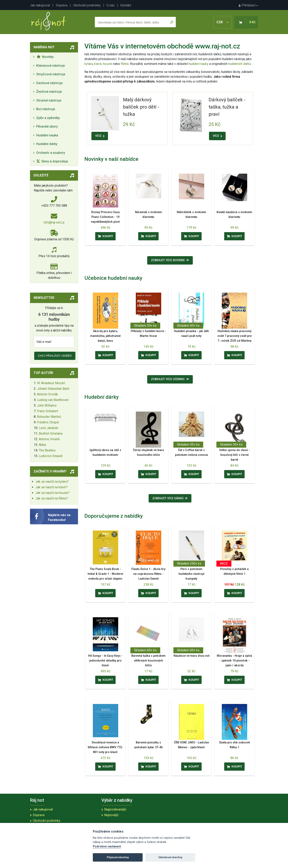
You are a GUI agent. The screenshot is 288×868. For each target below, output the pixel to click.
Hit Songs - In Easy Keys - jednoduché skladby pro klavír (105, 661)
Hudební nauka (47, 135)
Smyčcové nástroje (51, 74)
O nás (111, 5)
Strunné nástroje (49, 100)
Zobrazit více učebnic (170, 379)
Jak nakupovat (40, 5)
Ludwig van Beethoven (53, 400)
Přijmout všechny (118, 857)
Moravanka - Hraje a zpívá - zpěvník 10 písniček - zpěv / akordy (234, 661)
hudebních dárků (240, 64)
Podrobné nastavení (107, 846)
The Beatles (47, 450)
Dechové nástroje (49, 83)
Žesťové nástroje (49, 92)
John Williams (47, 405)
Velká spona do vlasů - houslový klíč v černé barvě (234, 455)
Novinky (45, 57)
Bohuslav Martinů (49, 417)
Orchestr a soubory (51, 153)
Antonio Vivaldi (49, 439)
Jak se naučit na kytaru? (52, 482)
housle (108, 64)
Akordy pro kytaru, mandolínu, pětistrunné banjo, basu (105, 336)
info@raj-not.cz (54, 222)
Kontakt (126, 5)
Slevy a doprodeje (52, 161)
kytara (89, 64)
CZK (222, 22)
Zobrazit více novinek (170, 260)
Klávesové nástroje (50, 65)
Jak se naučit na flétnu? (52, 498)
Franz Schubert (47, 411)
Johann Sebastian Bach (53, 389)
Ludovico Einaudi (51, 456)
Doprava (62, 5)
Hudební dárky (47, 144)
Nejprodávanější (115, 809)
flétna (125, 64)
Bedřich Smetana (51, 433)
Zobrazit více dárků (170, 498)
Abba (42, 445)
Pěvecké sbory (47, 126)
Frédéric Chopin (48, 422)
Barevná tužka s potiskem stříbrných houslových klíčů (148, 661)
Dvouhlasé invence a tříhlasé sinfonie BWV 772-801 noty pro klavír (105, 747)
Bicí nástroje (46, 109)
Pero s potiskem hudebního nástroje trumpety (191, 574)
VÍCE (100, 136)
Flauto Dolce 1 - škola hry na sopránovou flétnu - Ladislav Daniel (148, 574)
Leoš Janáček (48, 428)
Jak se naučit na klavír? (51, 487)
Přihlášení (248, 5)
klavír (98, 64)
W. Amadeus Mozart (51, 383)
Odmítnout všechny (170, 857)
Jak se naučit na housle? (52, 493)
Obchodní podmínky (87, 5)
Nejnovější (111, 815)
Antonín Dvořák (47, 394)
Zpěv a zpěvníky (48, 118)
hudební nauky (198, 64)
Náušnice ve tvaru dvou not (191, 656)
